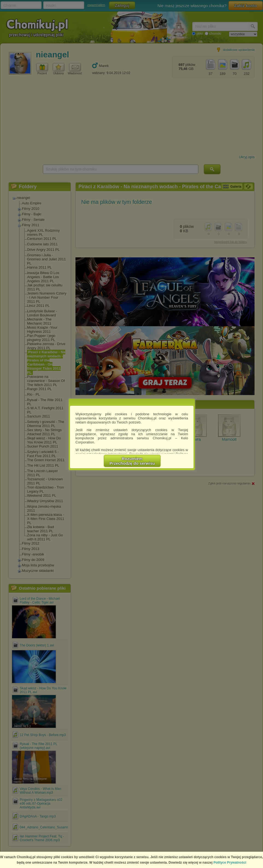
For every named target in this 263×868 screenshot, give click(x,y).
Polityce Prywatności (230, 863)
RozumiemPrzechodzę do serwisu (132, 461)
